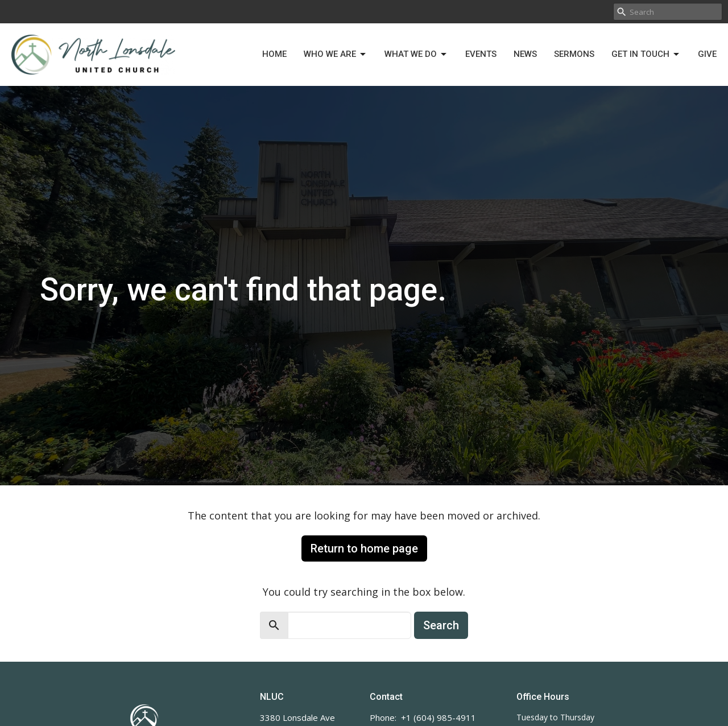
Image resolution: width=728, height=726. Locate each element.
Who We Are (336, 55)
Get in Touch (646, 55)
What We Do (416, 55)
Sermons (574, 54)
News (525, 54)
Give (707, 54)
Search (441, 625)
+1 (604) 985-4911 (439, 717)
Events (481, 54)
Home (274, 54)
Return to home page (364, 548)
